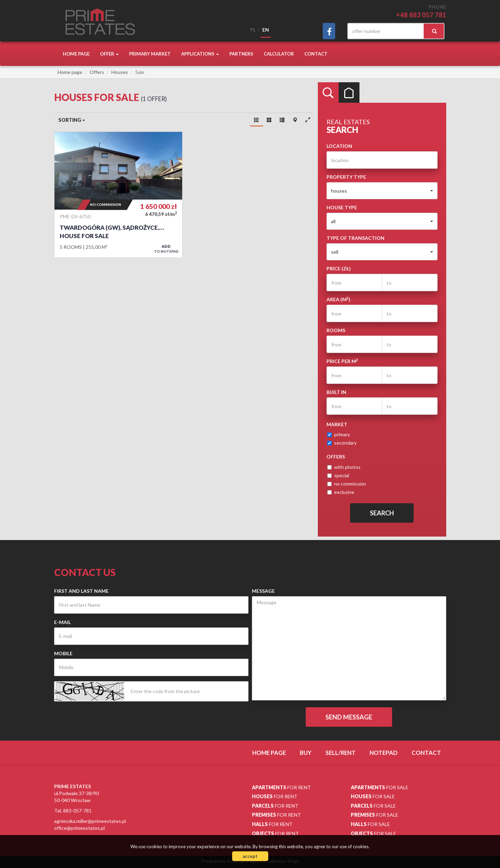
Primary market (150, 54)
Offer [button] (109, 54)
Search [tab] (328, 93)
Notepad (384, 753)
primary (339, 434)
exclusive (341, 492)
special (338, 475)
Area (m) (338, 299)
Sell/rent (341, 753)
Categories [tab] (349, 93)
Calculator (279, 54)
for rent (281, 787)
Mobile (63, 653)
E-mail (62, 622)
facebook (329, 31)
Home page (76, 54)
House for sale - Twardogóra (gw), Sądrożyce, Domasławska (118, 195)
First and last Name (81, 591)
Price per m (342, 361)
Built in (336, 392)
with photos (344, 467)
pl (253, 30)
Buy (306, 753)
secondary (342, 443)
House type (342, 207)
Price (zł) (339, 268)
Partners (241, 54)
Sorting (72, 120)
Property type (346, 177)
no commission (347, 484)
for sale (380, 787)
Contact (316, 54)
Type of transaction (355, 238)
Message (263, 591)
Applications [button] (200, 54)
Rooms (336, 330)
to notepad (166, 249)
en (266, 30)
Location (339, 146)
